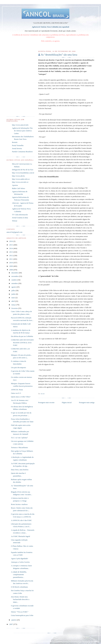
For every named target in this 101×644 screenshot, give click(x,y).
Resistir (15, 142)
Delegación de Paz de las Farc (23, 170)
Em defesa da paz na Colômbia (22, 336)
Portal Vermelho (18, 145)
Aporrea (15, 185)
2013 (11, 252)
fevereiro (15, 308)
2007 (11, 624)
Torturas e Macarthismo (19, 447)
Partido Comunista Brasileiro (22, 152)
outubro (14, 280)
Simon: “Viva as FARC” (20, 612)
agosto (14, 287)
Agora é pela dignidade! (19, 558)
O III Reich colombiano (19, 587)
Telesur (15, 221)
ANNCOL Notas (17, 390)
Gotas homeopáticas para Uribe (22, 615)
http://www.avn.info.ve (20, 182)
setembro (15, 283)
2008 (11, 270)
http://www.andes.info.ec (21, 179)
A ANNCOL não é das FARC (21, 520)
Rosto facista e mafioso (19, 504)
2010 (11, 263)
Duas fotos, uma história (20, 470)
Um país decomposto (18, 367)
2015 (11, 245)
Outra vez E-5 (16, 393)
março (14, 305)
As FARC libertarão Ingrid (20, 536)
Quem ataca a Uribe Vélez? (21, 397)
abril (13, 301)
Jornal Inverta (17, 148)
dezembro (15, 273)
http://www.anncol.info (20, 125)
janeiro (14, 620)
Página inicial (67, 402)
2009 (11, 266)
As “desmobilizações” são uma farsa (59, 55)
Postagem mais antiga (87, 402)
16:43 (43, 394)
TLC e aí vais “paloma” (19, 438)
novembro (15, 276)
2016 (11, 241)
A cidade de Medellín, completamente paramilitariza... (19, 575)
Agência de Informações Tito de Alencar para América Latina (22, 131)
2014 (11, 248)
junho (14, 294)
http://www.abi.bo (18, 176)
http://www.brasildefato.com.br (23, 173)
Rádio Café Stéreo (18, 188)
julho (14, 290)
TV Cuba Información (20, 215)
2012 (11, 255)
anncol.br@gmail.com (14, 232)
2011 (11, 259)
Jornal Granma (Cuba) (20, 218)
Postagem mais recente (46, 402)
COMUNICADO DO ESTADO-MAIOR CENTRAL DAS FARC (22, 343)
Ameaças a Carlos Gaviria (20, 562)
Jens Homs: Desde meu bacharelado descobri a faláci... (20, 599)
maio (13, 298)
